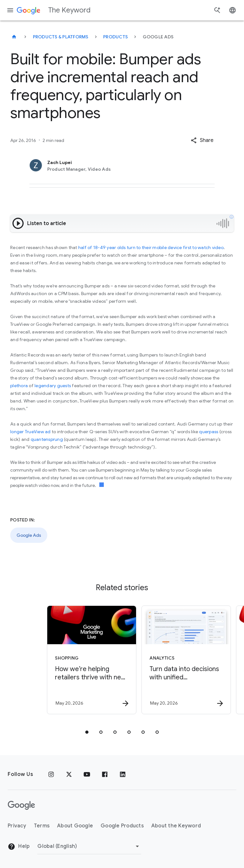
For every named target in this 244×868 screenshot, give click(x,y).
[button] (202, 140)
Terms (42, 826)
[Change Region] (89, 846)
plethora (19, 386)
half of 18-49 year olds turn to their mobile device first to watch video (151, 247)
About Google (75, 826)
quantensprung (47, 439)
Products (115, 37)
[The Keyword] (14, 37)
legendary (45, 386)
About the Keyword (176, 826)
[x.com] (69, 774)
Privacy (17, 826)
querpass (209, 432)
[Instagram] (51, 774)
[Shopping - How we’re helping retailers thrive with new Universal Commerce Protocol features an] (74, 660)
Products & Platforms (61, 37)
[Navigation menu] (10, 10)
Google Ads (29, 535)
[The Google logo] (21, 805)
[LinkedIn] (123, 774)
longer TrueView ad (30, 432)
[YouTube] (87, 774)
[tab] (87, 732)
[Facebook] (105, 774)
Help (19, 847)
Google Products (122, 826)
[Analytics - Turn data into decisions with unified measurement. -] (169, 660)
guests (64, 386)
